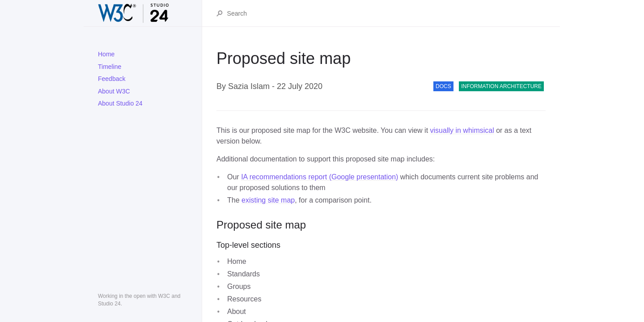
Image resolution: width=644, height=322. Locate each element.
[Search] (386, 13)
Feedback (112, 79)
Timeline (110, 67)
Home (106, 54)
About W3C (114, 91)
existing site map (268, 200)
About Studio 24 (120, 103)
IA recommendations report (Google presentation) (320, 177)
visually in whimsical (462, 130)
